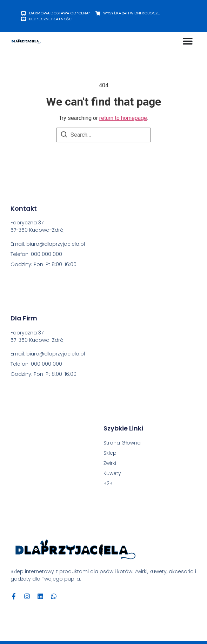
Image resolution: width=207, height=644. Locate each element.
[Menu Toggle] (188, 41)
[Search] (64, 135)
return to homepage (123, 118)
